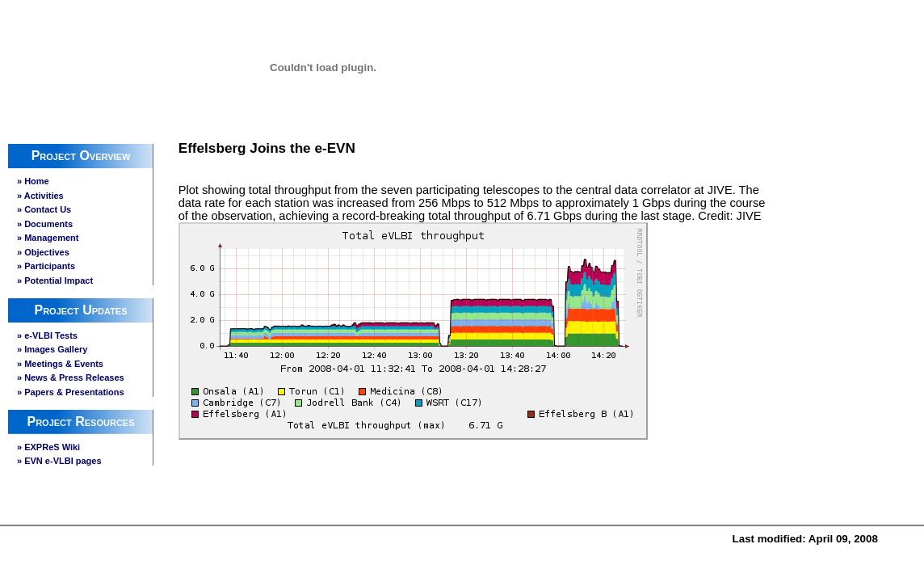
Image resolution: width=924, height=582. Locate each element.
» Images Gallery (52, 349)
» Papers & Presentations (71, 392)
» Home (33, 181)
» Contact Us (44, 209)
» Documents (45, 224)
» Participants (46, 266)
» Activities (40, 196)
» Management (48, 238)
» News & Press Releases (71, 377)
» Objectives (43, 252)
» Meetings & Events (60, 364)
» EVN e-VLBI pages (59, 461)
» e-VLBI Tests (47, 335)
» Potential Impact (55, 280)
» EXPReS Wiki (48, 447)
